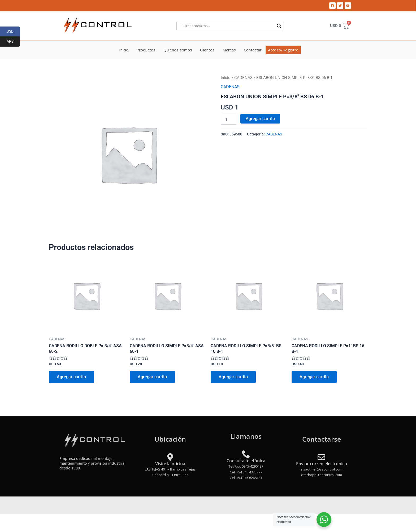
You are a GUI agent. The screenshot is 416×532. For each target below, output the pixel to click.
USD (13, 32)
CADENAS (243, 78)
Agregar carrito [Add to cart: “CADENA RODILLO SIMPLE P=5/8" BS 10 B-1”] (233, 377)
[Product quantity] (228, 119)
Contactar (253, 50)
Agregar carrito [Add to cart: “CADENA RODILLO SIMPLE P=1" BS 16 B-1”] (314, 377)
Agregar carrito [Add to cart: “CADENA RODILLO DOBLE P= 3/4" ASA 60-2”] (71, 377)
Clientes (207, 50)
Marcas (229, 50)
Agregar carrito (260, 119)
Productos (146, 50)
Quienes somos (178, 50)
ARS (13, 42)
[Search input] (227, 26)
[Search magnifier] (279, 26)
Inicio (124, 50)
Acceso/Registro (283, 50)
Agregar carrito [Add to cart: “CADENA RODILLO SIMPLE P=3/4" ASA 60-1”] (152, 377)
